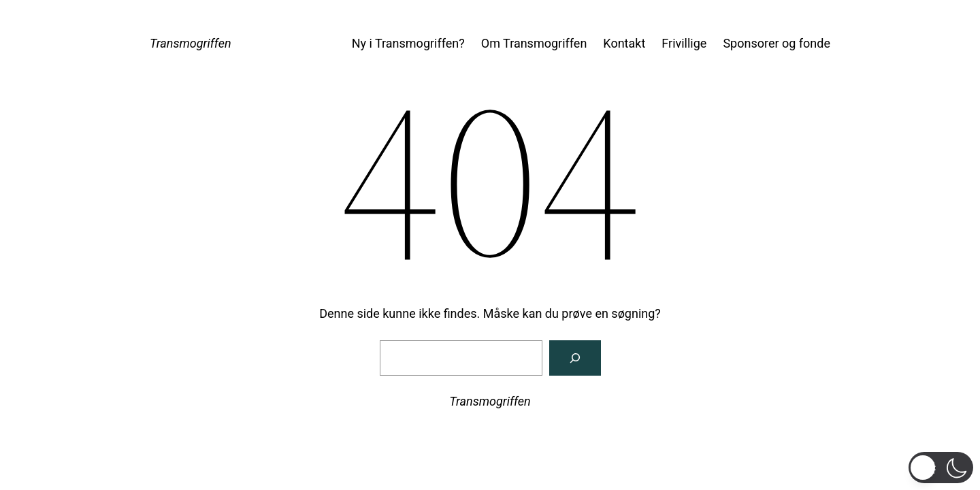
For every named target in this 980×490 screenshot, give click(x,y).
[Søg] (575, 358)
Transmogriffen (191, 43)
